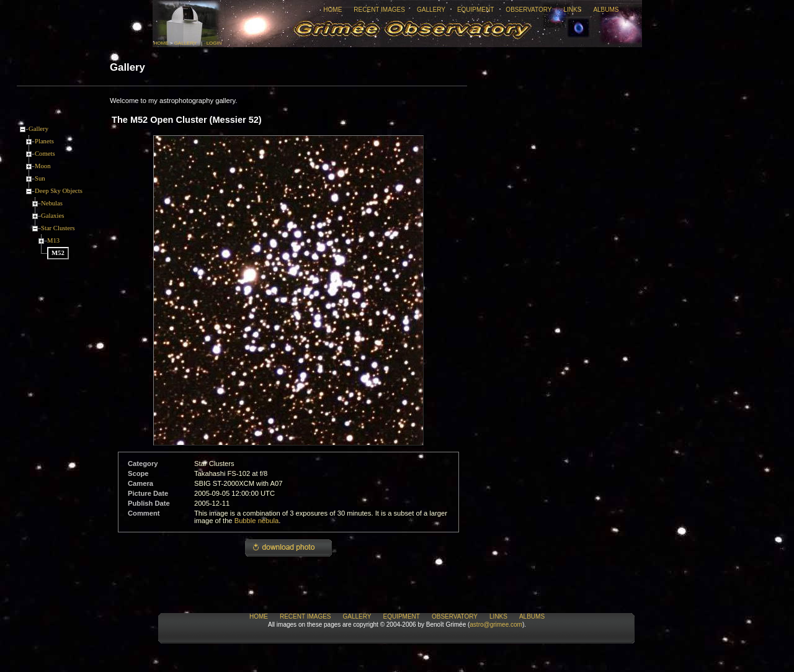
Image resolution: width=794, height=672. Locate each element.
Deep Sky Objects (59, 191)
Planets (44, 141)
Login (214, 43)
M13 (53, 240)
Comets (45, 154)
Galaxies (52, 216)
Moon (42, 166)
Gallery (431, 10)
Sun (40, 178)
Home (332, 10)
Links (572, 10)
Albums (606, 10)
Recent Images (379, 10)
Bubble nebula (257, 521)
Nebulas (52, 203)
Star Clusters (58, 228)
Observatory (529, 10)
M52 (58, 253)
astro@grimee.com (496, 625)
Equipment (475, 10)
